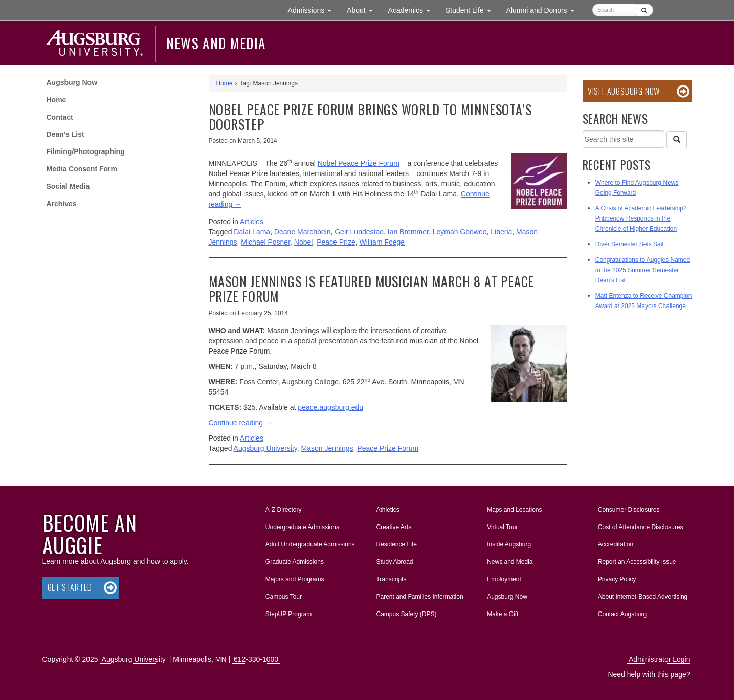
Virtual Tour (502, 527)
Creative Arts (394, 527)
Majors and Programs (295, 577)
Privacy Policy (617, 579)
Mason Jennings (327, 448)
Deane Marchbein (303, 232)
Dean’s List (65, 134)
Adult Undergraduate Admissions (310, 544)
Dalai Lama (252, 232)
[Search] (677, 140)
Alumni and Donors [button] (544, 9)
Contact (60, 117)
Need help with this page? (649, 674)
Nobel (304, 242)
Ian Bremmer (408, 232)
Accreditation (616, 544)
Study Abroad (394, 562)
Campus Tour (284, 597)
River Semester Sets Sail (629, 244)
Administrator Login (660, 659)
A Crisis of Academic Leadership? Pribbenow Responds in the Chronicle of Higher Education (641, 218)
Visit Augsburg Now (624, 91)
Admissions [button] (314, 9)
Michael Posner (265, 242)
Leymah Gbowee (460, 232)
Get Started (70, 587)
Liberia (501, 232)
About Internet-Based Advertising (643, 597)
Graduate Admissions (295, 562)
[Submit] (644, 10)
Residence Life (396, 544)
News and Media (216, 43)
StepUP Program (289, 614)
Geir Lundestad (359, 232)
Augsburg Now (72, 82)
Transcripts (391, 579)
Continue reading (241, 423)
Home (57, 100)
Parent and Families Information (419, 597)
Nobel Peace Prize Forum (359, 163)
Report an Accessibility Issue (637, 562)
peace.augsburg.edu (330, 407)
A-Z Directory (284, 510)
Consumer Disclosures (629, 510)
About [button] (363, 13)
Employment (504, 579)
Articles (252, 222)
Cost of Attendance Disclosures (641, 527)
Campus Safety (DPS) (406, 614)
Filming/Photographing (86, 151)
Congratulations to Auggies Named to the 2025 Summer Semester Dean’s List (643, 270)
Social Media (68, 186)
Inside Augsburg (509, 544)
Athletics (387, 510)
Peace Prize (336, 242)
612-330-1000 (256, 659)
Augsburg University (265, 448)
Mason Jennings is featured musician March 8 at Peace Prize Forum (372, 289)
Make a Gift (503, 614)
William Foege (382, 242)
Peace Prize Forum (388, 448)
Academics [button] (413, 9)
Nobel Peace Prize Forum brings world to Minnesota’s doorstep (370, 117)
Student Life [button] (472, 9)
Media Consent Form (82, 169)
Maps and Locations (514, 510)
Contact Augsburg (622, 614)
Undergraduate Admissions (302, 527)
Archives (62, 204)
